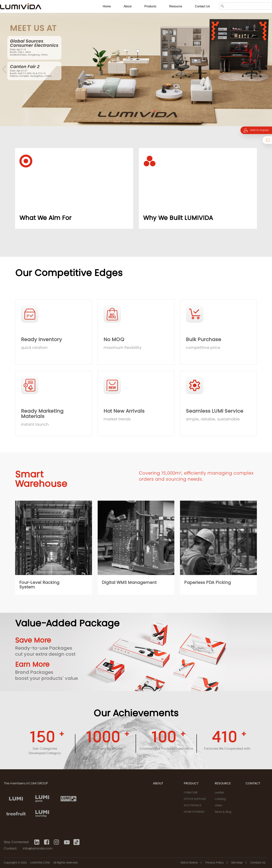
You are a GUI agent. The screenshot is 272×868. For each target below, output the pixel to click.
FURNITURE (191, 793)
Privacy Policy (214, 863)
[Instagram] (57, 842)
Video (219, 806)
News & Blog (223, 812)
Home (107, 6)
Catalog (220, 799)
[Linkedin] (37, 842)
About (127, 6)
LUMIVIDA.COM (40, 863)
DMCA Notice (189, 863)
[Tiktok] (76, 842)
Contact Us (258, 863)
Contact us (202, 6)
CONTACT (253, 784)
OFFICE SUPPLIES (195, 799)
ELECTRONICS (193, 806)
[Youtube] (67, 842)
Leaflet (219, 793)
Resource (175, 6)
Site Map (237, 863)
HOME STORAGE (194, 812)
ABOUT (158, 784)
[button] (117, 122)
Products (150, 6)
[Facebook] (47, 842)
